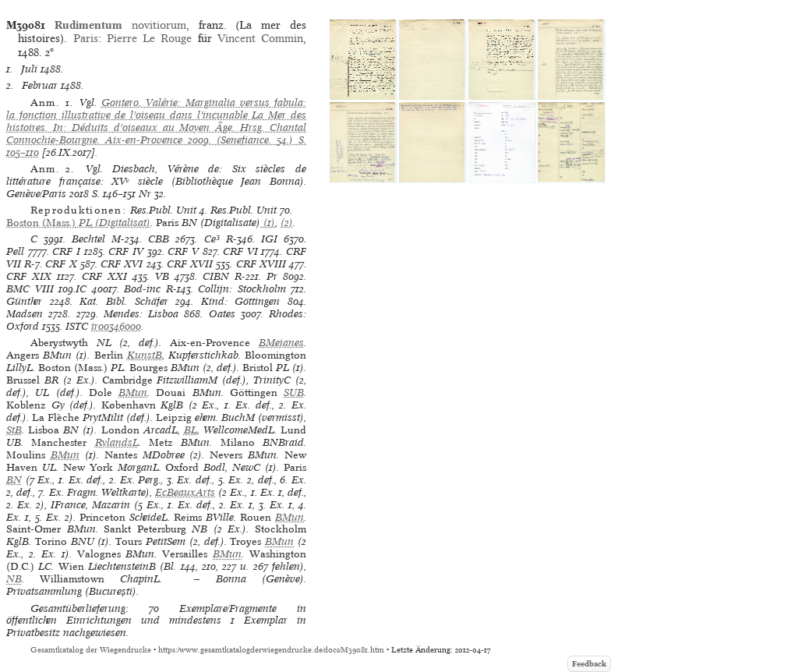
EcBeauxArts (185, 492)
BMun (133, 393)
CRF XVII (190, 264)
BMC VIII (30, 289)
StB (14, 430)
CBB (159, 239)
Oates (222, 314)
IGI (269, 239)
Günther (24, 301)
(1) (268, 223)
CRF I (66, 251)
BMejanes (281, 343)
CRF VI (240, 251)
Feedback (589, 664)
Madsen (25, 314)
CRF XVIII (261, 264)
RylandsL (117, 442)
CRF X (61, 264)
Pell (15, 251)
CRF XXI (104, 276)
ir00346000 (116, 326)
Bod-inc (142, 289)
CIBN (216, 276)
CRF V (183, 251)
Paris (86, 38)
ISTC (77, 326)
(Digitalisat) (78, 223)
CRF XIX (29, 276)
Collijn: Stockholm (242, 289)
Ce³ (212, 239)
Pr (272, 276)
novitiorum (120, 25)
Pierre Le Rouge (149, 38)
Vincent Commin (260, 38)
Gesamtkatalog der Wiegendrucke (91, 650)
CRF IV (126, 251)
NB (14, 579)
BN (14, 480)
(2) (287, 223)
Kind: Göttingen (241, 301)
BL (191, 430)
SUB (294, 393)
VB (162, 276)
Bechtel (88, 239)
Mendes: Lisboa (141, 314)
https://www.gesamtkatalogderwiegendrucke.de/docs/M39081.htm (271, 650)
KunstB (145, 355)
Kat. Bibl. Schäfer (124, 301)
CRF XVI (122, 264)
